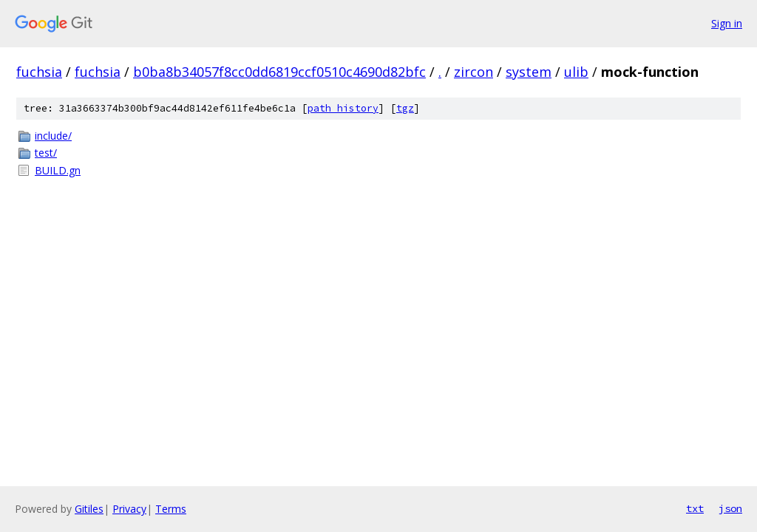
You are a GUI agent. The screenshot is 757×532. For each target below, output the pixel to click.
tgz (405, 108)
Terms (171, 509)
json (730, 508)
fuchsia (39, 72)
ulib (576, 72)
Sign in (727, 23)
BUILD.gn (58, 170)
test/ (46, 153)
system (529, 72)
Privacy (129, 509)
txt (695, 508)
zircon (473, 72)
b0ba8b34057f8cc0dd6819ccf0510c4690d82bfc (279, 72)
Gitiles (89, 509)
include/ (53, 136)
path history (343, 108)
